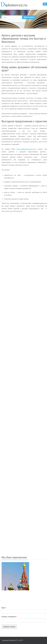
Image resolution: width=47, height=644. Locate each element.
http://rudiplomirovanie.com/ (26, 149)
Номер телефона (9, 617)
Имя (4, 608)
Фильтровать (29, 17)
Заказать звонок (9, 627)
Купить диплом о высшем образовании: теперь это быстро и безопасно (24, 39)
